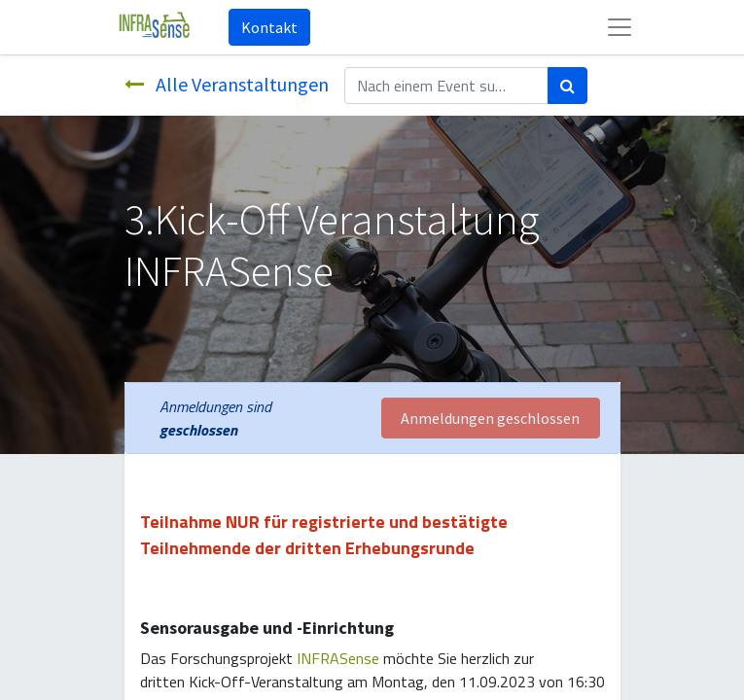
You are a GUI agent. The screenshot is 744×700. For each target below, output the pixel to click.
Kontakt (269, 27)
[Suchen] (567, 86)
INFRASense (338, 658)
